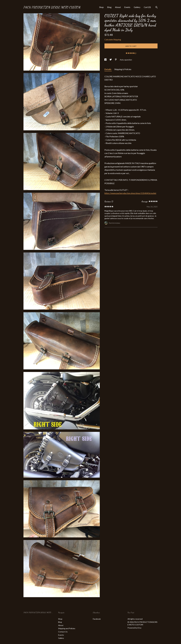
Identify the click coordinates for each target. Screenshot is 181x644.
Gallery (137, 7)
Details (108, 69)
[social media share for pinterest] (116, 60)
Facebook (97, 619)
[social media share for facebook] (106, 60)
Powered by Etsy (134, 628)
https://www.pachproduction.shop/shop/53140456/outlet (130, 193)
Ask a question (126, 60)
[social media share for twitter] (111, 60)
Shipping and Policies (67, 628)
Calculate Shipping (113, 39)
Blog (109, 7)
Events (127, 7)
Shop (101, 7)
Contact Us (63, 632)
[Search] (157, 8)
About (118, 7)
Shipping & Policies (123, 69)
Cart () (147, 7)
